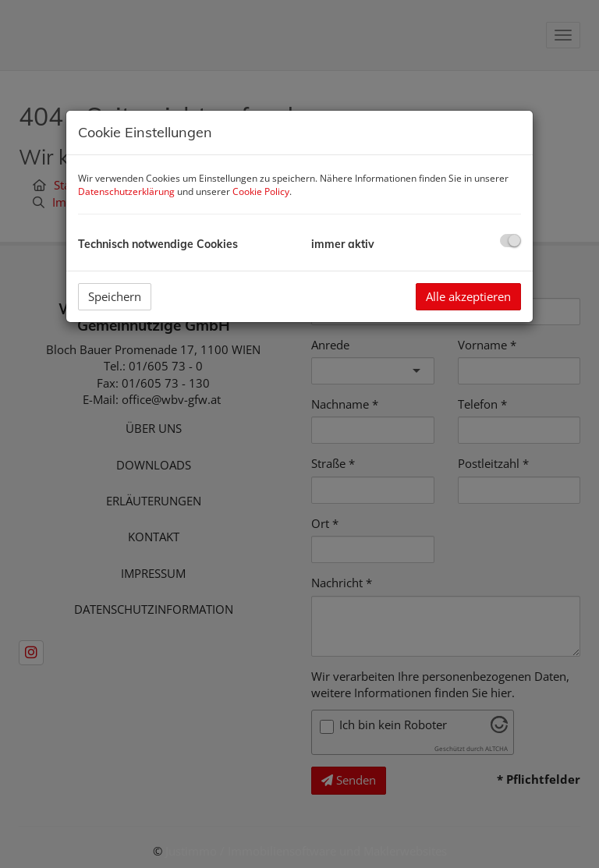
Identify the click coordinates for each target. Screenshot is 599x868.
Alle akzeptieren (468, 296)
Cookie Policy (261, 191)
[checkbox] (510, 241)
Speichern (115, 296)
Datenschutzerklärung (126, 191)
